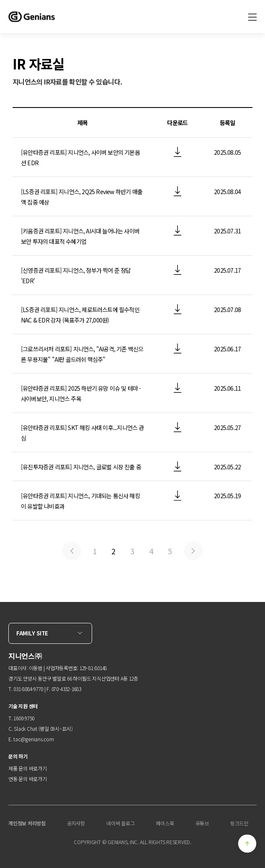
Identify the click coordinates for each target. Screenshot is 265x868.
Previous (72, 551)
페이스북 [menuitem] (165, 823)
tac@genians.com (33, 739)
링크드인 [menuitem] (239, 823)
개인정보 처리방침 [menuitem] (27, 823)
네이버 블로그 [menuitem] (120, 823)
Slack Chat (26, 728)
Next (193, 551)
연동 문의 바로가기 (28, 779)
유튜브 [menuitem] (202, 823)
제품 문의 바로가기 (28, 768)
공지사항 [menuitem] (76, 823)
